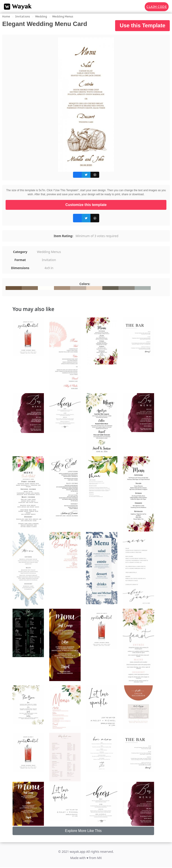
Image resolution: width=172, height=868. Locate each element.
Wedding (41, 16)
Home (6, 16)
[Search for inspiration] (138, 7)
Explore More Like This (83, 831)
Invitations (23, 16)
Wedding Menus (63, 16)
